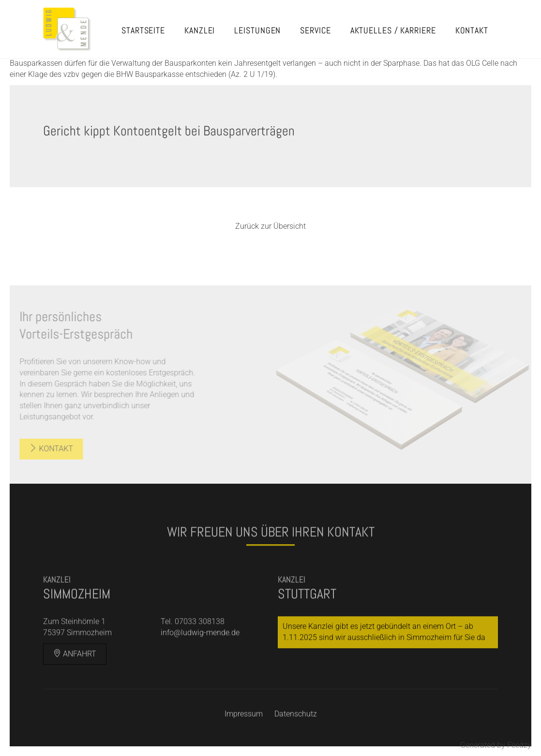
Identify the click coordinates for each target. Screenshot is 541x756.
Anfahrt (75, 668)
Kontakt (472, 30)
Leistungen (257, 30)
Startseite (143, 30)
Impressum (244, 729)
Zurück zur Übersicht (270, 226)
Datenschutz (296, 729)
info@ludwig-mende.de (200, 647)
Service (315, 30)
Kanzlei (200, 30)
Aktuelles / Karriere (393, 30)
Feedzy (519, 745)
